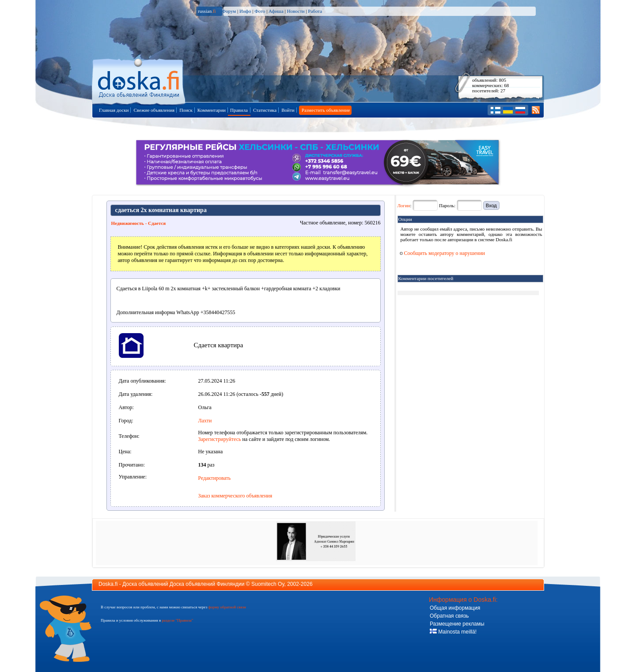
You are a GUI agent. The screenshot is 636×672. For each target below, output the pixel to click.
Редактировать (215, 478)
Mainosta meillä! (453, 632)
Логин (404, 205)
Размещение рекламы (457, 624)
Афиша (276, 11)
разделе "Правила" (177, 620)
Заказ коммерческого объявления (235, 496)
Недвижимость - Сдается (139, 223)
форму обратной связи (227, 607)
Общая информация (455, 608)
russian (207, 11)
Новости (296, 11)
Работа (315, 11)
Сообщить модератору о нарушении (443, 253)
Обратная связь (449, 616)
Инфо (245, 11)
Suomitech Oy (268, 584)
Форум (229, 11)
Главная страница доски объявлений (139, 80)
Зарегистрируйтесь (220, 439)
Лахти (205, 421)
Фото (260, 11)
